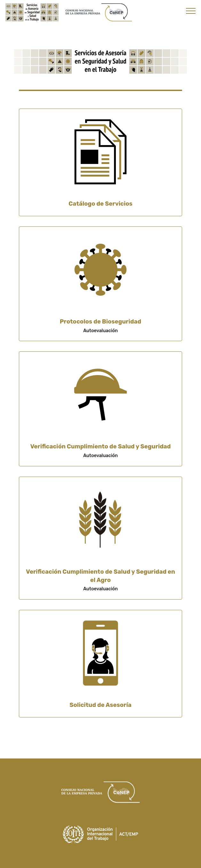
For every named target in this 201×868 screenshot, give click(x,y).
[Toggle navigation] (191, 11)
